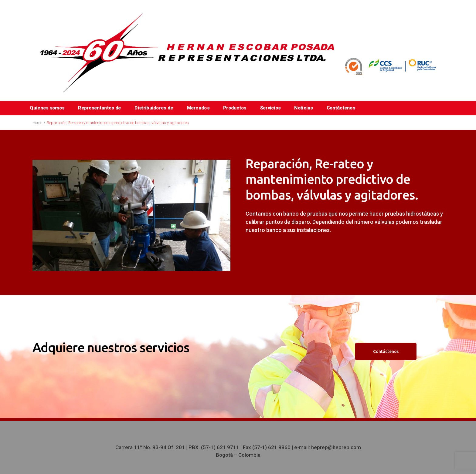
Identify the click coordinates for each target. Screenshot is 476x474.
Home (37, 123)
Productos (235, 108)
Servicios (270, 108)
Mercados (198, 108)
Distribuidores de (154, 108)
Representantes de (99, 108)
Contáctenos (341, 108)
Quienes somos (47, 108)
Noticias (303, 108)
